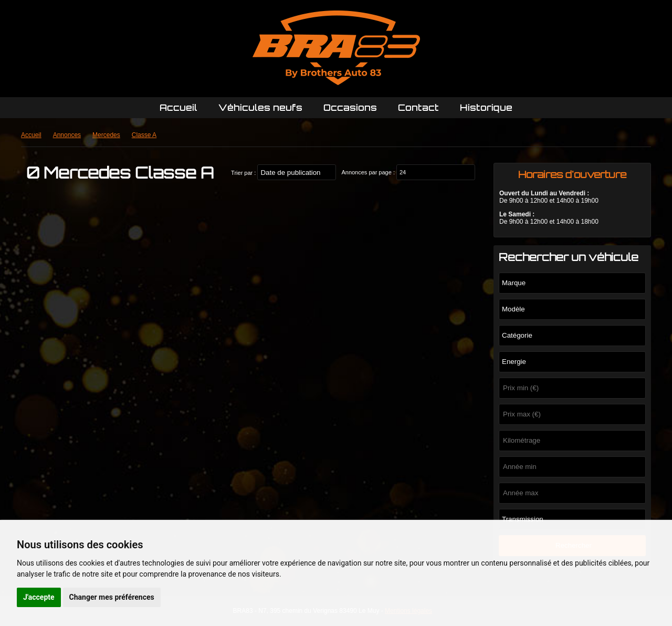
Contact (418, 108)
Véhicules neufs (260, 108)
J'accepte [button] (39, 597)
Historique (486, 108)
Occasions (350, 108)
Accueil (178, 108)
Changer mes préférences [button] (112, 597)
